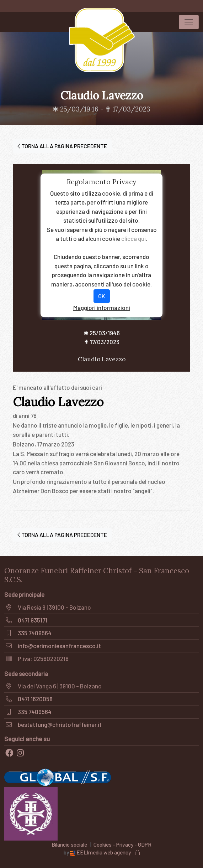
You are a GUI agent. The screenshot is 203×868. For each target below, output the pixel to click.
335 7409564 (35, 633)
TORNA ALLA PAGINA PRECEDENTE (62, 146)
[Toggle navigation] (189, 22)
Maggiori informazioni (102, 308)
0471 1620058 (35, 699)
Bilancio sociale (69, 844)
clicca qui (133, 238)
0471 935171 (33, 620)
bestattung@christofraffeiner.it (60, 724)
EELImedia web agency (101, 852)
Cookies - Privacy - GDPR (122, 844)
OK (102, 296)
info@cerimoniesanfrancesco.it (59, 646)
